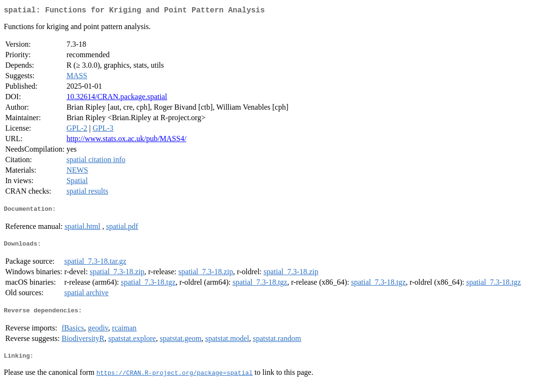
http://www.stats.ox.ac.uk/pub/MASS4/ (126, 140)
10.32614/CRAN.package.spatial (117, 98)
